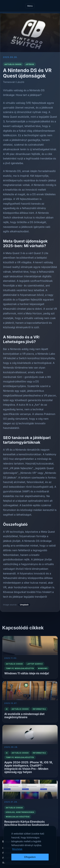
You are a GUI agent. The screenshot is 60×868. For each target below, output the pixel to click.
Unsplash (24, 605)
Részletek (17, 849)
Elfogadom (30, 857)
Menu (30, 6)
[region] (30, 845)
